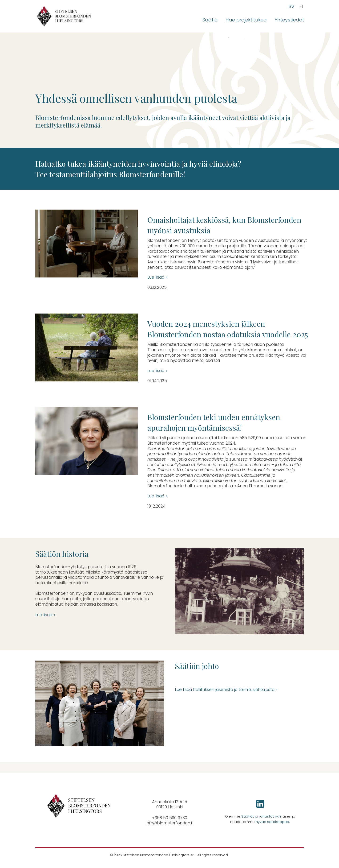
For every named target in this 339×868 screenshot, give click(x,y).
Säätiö (210, 20)
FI (301, 6)
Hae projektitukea (246, 20)
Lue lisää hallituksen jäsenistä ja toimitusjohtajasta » (227, 690)
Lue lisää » (157, 277)
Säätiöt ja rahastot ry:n (261, 816)
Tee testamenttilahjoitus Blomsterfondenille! (110, 174)
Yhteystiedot (289, 20)
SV (291, 6)
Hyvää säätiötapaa (272, 822)
